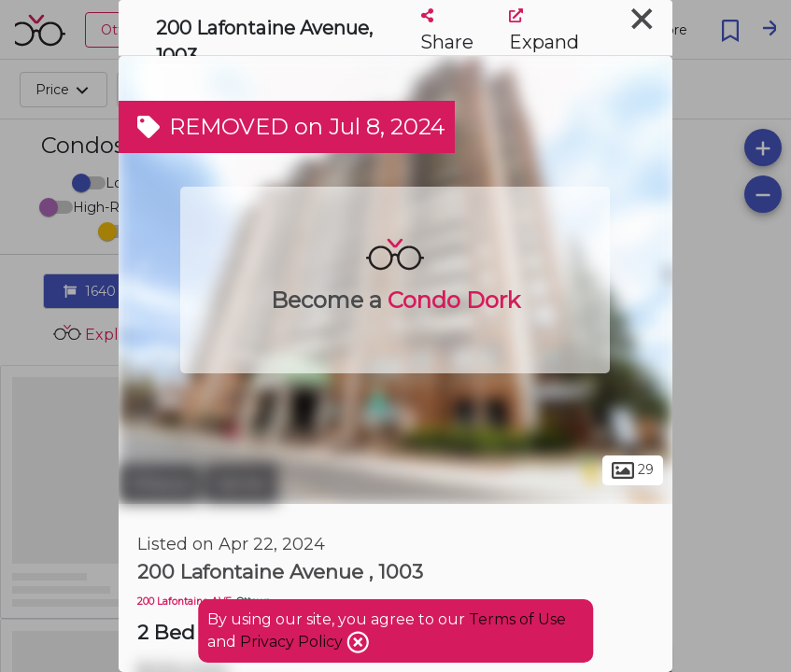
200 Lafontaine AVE (184, 602)
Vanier (241, 483)
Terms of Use (517, 619)
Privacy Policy (293, 642)
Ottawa (159, 483)
